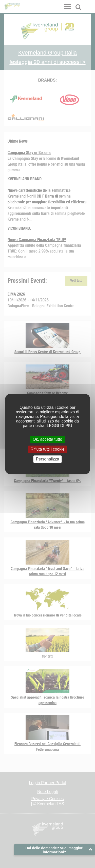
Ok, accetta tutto (48, 439)
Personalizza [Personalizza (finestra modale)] (48, 459)
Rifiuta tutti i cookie (47, 449)
